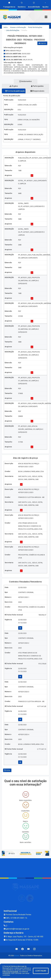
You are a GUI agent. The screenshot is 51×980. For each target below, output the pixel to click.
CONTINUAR (41, 971)
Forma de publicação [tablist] (15, 91)
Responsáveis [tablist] (37, 91)
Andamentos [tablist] (25, 81)
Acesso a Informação (18, 27)
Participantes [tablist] (37, 86)
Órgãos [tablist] (14, 86)
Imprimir (42, 43)
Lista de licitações (13, 30)
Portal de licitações (35, 27)
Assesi (17, 956)
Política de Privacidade (10, 972)
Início (6, 27)
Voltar (7, 770)
